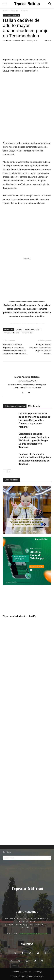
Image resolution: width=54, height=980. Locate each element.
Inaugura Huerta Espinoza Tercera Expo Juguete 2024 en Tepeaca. (40, 349)
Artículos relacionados (15, 406)
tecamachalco (27, 333)
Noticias (25, 11)
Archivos (7, 852)
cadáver (19, 329)
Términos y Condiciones (21, 971)
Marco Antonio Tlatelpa (15, 41)
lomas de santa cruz (33, 329)
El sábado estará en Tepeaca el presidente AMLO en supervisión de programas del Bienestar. (15, 349)
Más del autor (34, 406)
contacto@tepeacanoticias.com (33, 934)
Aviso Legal (38, 971)
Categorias (14, 11)
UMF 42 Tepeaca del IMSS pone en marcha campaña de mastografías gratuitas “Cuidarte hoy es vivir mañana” (34, 420)
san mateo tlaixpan (12, 333)
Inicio (5, 11)
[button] (5, 4)
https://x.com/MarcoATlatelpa (27, 381)
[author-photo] (27, 372)
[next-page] (9, 471)
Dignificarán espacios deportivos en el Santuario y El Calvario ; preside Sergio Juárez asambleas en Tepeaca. (34, 440)
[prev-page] (5, 471)
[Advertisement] (27, 749)
